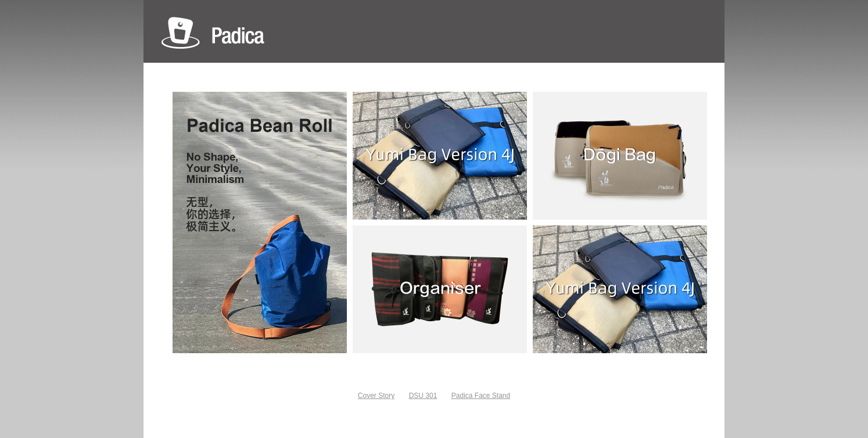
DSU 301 (423, 396)
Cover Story (376, 396)
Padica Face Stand (481, 396)
